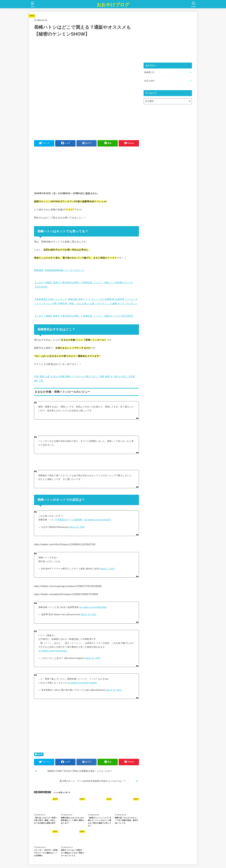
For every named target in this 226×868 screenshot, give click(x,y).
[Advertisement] (86, 169)
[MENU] (33, 4)
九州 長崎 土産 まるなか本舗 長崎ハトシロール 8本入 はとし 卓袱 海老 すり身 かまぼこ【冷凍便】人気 (84, 377)
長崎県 (32, 16)
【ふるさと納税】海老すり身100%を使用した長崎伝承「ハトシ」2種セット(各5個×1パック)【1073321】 (83, 284)
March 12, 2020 (77, 527)
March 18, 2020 (88, 614)
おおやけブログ (113, 5)
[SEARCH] (193, 4)
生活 (149, 81)
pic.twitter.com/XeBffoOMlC (93, 607)
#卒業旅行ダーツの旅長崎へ (70, 520)
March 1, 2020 (107, 569)
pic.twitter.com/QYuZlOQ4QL (53, 651)
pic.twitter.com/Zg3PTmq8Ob (82, 683)
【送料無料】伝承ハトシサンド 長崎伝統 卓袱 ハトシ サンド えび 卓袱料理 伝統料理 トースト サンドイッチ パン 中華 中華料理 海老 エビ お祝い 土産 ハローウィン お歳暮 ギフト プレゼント (86, 300)
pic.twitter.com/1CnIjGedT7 (98, 520)
